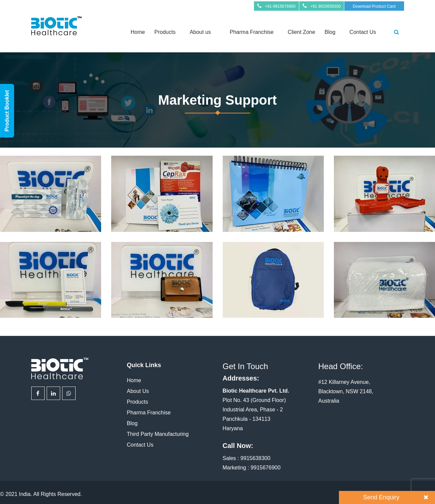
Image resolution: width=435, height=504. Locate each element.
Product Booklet (7, 111)
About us (200, 32)
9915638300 (255, 458)
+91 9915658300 (325, 6)
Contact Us (363, 32)
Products (165, 32)
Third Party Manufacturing (158, 434)
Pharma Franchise (252, 32)
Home (138, 32)
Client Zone (302, 32)
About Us (138, 391)
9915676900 (266, 468)
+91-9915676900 (280, 6)
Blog (330, 32)
